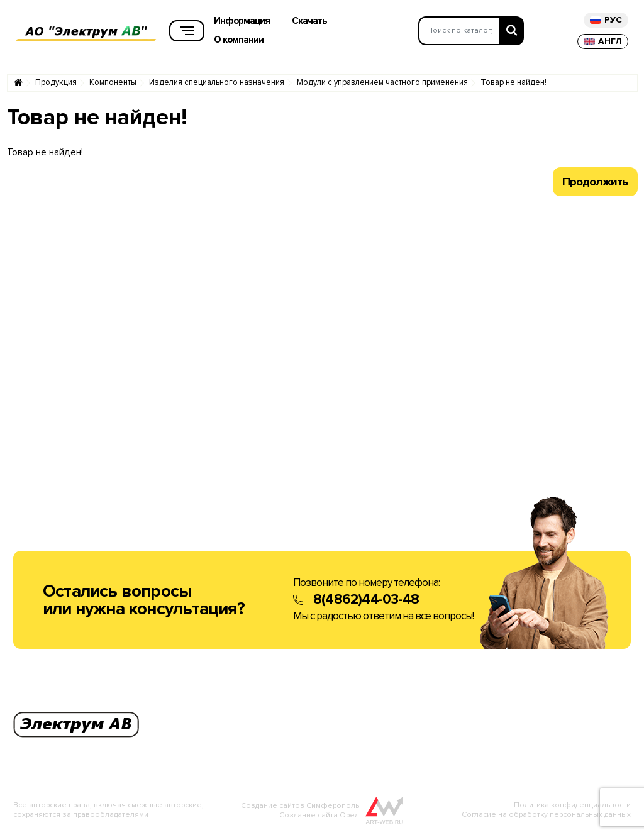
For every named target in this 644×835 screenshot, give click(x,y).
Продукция (56, 85)
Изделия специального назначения (217, 85)
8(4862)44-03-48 (366, 602)
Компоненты (113, 85)
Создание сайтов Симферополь (300, 808)
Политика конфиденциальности (572, 808)
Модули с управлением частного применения (382, 85)
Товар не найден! (514, 85)
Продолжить (595, 184)
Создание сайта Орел (319, 818)
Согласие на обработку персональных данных (546, 817)
